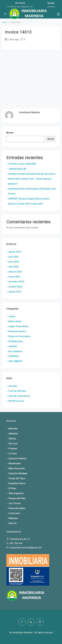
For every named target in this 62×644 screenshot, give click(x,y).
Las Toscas (15, 503)
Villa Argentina (16, 493)
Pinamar (13, 449)
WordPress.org (16, 401)
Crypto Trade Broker (19, 326)
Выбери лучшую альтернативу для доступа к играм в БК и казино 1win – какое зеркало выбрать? (32, 179)
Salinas (12, 439)
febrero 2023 (15, 272)
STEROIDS (13, 356)
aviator (12, 316)
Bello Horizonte (17, 468)
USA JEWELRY (15, 361)
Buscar (10, 133)
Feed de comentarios (19, 396)
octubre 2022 (15, 287)
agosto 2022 (15, 292)
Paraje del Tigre (17, 478)
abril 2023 (14, 267)
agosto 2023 (15, 252)
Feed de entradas (17, 391)
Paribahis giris (16, 341)
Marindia (13, 429)
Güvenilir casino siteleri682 (22, 164)
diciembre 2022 (16, 282)
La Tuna (13, 454)
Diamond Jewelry (17, 331)
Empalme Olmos (17, 483)
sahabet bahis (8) (17, 169)
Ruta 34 (12, 523)
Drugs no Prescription (20, 336)
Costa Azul (14, 513)
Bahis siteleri (15, 321)
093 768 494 (20, 3)
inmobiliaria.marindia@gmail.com (20, 7)
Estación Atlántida (18, 473)
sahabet (13, 346)
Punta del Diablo (17, 508)
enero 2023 (14, 277)
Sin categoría (15, 351)
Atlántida (13, 434)
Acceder (13, 386)
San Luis (13, 444)
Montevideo (15, 463)
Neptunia (13, 518)
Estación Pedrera (17, 458)
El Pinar (12, 488)
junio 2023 (14, 262)
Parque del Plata (17, 498)
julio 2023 (13, 257)
